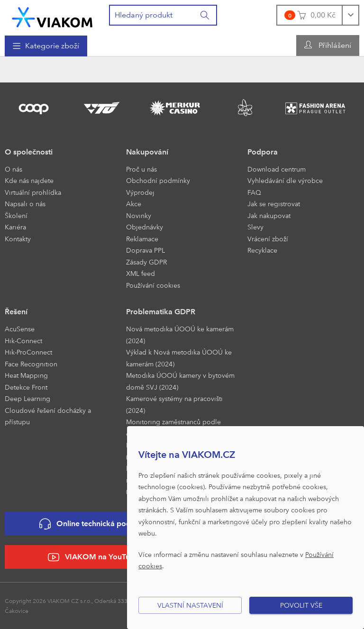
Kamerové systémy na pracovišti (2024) (174, 404)
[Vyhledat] (205, 15)
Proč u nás (141, 169)
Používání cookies (153, 285)
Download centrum (277, 169)
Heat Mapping (26, 375)
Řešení (16, 312)
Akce (134, 204)
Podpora (263, 152)
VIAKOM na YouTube (93, 557)
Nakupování (147, 152)
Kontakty (18, 239)
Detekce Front (26, 387)
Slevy (255, 227)
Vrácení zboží (268, 239)
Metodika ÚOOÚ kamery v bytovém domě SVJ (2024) (180, 381)
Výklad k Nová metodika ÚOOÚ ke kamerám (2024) (179, 358)
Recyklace (262, 250)
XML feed (141, 273)
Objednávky (145, 227)
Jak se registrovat (274, 204)
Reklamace (142, 239)
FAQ (254, 192)
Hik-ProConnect (28, 352)
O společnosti (29, 152)
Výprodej (140, 192)
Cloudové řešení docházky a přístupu (48, 416)
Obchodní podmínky (158, 180)
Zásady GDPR (146, 262)
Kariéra (15, 227)
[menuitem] (46, 46)
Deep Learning (27, 398)
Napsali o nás (25, 204)
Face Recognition (31, 364)
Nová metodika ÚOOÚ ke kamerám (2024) (180, 335)
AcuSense (20, 329)
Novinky (139, 215)
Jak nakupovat (269, 215)
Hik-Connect (23, 341)
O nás (14, 169)
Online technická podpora (93, 524)
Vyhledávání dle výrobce (285, 180)
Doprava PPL (146, 250)
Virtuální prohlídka (33, 192)
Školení (16, 215)
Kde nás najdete (29, 180)
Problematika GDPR (161, 312)
